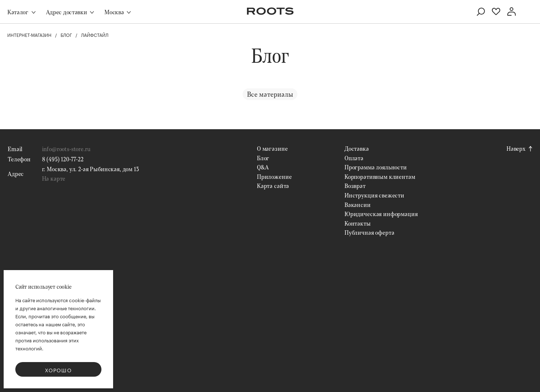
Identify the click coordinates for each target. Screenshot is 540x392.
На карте (54, 178)
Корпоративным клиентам (380, 176)
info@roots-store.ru (66, 149)
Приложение (274, 176)
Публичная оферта (369, 232)
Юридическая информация (381, 214)
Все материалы (270, 94)
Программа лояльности (376, 167)
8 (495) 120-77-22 (63, 159)
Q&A (263, 167)
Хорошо (58, 370)
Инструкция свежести (374, 195)
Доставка (357, 148)
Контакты (358, 223)
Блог (263, 158)
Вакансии (358, 205)
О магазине (272, 148)
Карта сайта (273, 186)
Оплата (354, 158)
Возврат (355, 186)
